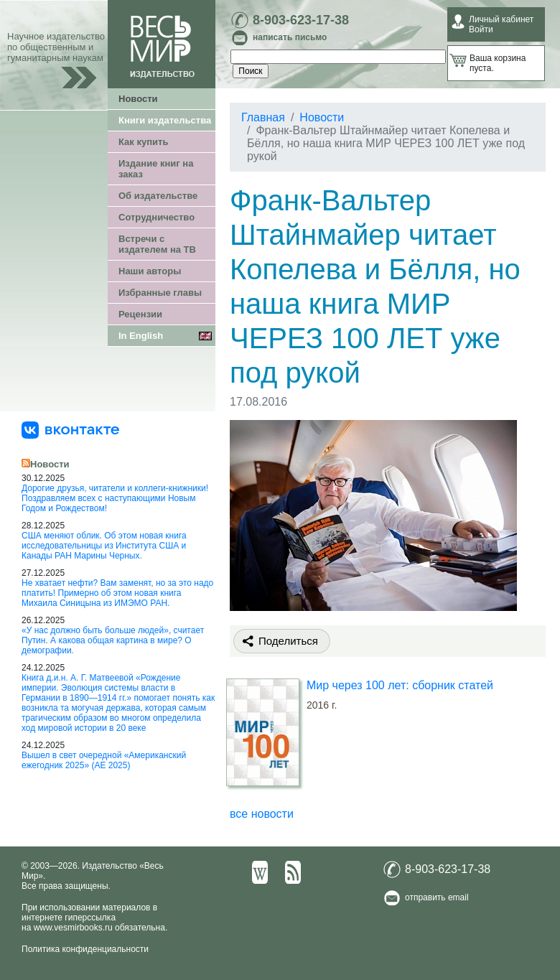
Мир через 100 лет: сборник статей (400, 685)
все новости (262, 814)
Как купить (143, 142)
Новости (138, 99)
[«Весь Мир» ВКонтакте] (70, 429)
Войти (481, 29)
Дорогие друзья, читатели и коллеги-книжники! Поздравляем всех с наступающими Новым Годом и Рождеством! (115, 498)
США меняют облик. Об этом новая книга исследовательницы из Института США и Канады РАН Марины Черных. (104, 546)
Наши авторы (150, 271)
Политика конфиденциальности (85, 949)
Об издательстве (158, 196)
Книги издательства (165, 120)
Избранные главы (160, 293)
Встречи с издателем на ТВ (157, 244)
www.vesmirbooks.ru (73, 928)
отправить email (437, 897)
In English (141, 336)
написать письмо (290, 37)
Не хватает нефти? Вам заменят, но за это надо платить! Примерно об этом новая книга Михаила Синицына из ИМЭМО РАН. (117, 593)
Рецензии (140, 314)
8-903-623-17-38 (301, 20)
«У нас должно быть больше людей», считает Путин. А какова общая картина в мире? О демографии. (113, 640)
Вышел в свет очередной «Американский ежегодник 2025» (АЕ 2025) (104, 760)
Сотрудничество (157, 217)
